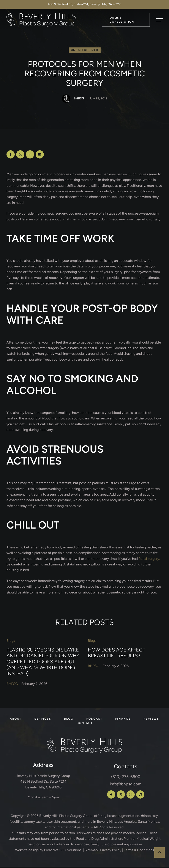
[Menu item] (16, 720)
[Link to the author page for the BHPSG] (66, 100)
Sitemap (91, 851)
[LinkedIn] (30, 156)
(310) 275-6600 (126, 778)
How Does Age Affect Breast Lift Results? (117, 654)
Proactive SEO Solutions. (63, 851)
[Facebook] (11, 156)
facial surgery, (149, 560)
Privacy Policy (111, 851)
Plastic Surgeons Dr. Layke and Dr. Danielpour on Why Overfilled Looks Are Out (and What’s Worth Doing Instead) (43, 663)
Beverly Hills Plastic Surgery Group (66, 817)
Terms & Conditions (139, 851)
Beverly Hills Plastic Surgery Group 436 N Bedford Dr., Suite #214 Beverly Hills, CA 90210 (43, 783)
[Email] (40, 156)
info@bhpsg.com (126, 785)
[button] (126, 20)
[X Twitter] (20, 156)
